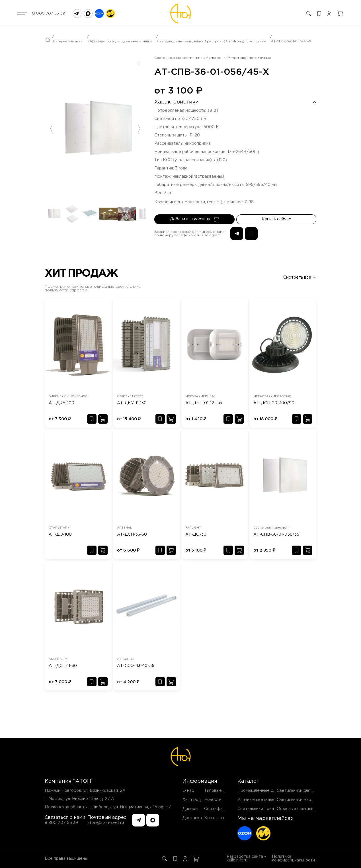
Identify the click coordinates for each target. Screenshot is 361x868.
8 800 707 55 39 (49, 13)
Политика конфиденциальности (293, 858)
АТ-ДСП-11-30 (63, 666)
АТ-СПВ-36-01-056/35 (276, 535)
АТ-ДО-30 (196, 535)
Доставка (192, 818)
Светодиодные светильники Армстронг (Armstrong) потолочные (212, 42)
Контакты (214, 818)
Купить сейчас (276, 219)
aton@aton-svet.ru (106, 823)
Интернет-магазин (68, 42)
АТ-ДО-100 (60, 535)
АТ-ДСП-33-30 (132, 535)
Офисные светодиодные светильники (120, 42)
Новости (213, 800)
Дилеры (190, 809)
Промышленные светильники (267, 791)
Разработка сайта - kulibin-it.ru (246, 858)
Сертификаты (218, 809)
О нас (188, 791)
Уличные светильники (259, 800)
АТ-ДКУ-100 (61, 403)
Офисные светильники (300, 809)
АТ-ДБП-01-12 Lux (204, 403)
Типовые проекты (222, 791)
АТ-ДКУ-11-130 (132, 403)
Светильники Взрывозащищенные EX (314, 800)
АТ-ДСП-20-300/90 (274, 403)
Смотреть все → (300, 277)
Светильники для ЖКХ (299, 791)
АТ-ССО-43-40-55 (136, 666)
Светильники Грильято (260, 809)
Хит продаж (194, 800)
